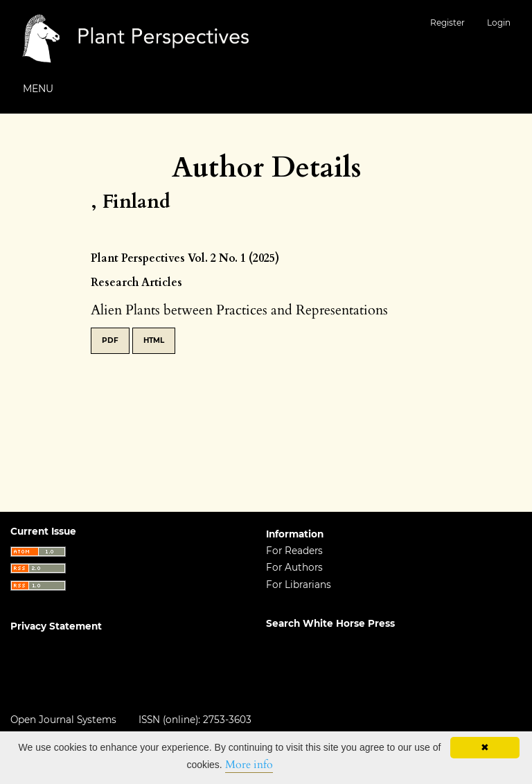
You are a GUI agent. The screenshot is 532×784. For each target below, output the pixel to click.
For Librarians (299, 585)
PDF (110, 340)
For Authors (294, 567)
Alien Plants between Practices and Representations (239, 310)
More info (249, 765)
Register (447, 23)
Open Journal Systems (63, 720)
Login (499, 23)
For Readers (294, 551)
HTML (154, 340)
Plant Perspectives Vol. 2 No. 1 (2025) (185, 258)
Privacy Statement (56, 626)
